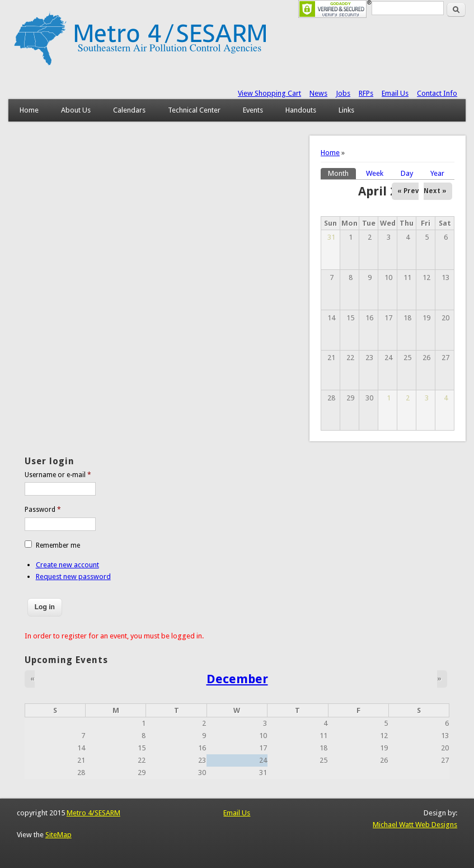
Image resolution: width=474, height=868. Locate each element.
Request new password (73, 577)
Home (29, 110)
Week (375, 173)
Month (342, 173)
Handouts (301, 110)
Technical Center (194, 110)
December (237, 679)
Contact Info (437, 93)
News (318, 93)
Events (253, 110)
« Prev (408, 191)
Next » (435, 191)
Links (346, 110)
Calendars (129, 110)
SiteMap (58, 835)
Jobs (343, 93)
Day (407, 173)
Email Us (395, 93)
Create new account (67, 565)
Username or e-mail (58, 475)
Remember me (58, 545)
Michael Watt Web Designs (415, 825)
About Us (76, 110)
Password (43, 510)
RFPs (366, 93)
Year (437, 173)
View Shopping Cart (269, 93)
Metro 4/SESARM (93, 813)
